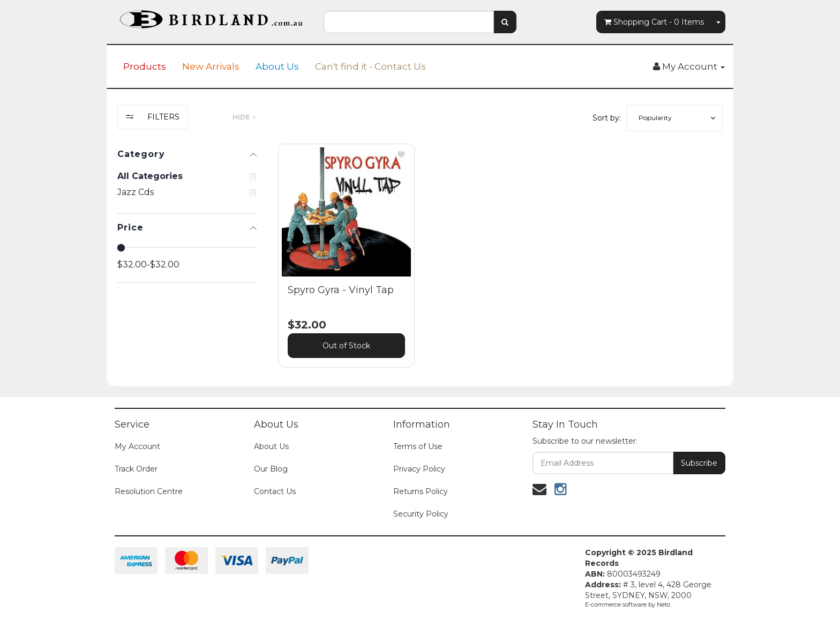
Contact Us (275, 491)
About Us (277, 66)
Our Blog (271, 469)
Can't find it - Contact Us (370, 66)
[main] (500, 264)
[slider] (121, 248)
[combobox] (409, 22)
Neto (663, 604)
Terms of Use (418, 446)
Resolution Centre (149, 491)
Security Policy (421, 514)
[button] (674, 118)
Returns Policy (421, 491)
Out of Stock (346, 346)
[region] (187, 244)
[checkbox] (187, 192)
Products (145, 66)
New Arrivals (211, 66)
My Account (137, 446)
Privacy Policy (419, 469)
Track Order (136, 469)
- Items (654, 22)
